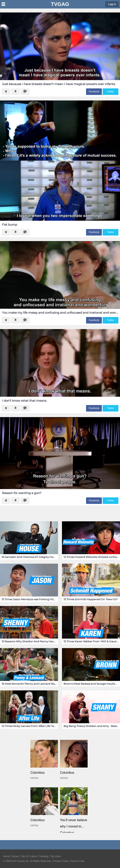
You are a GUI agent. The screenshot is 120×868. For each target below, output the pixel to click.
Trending (44, 856)
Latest (33, 856)
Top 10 (24, 856)
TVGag (60, 4)
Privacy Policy (61, 861)
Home (6, 856)
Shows (15, 856)
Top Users (56, 856)
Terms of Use (77, 861)
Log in (112, 4)
